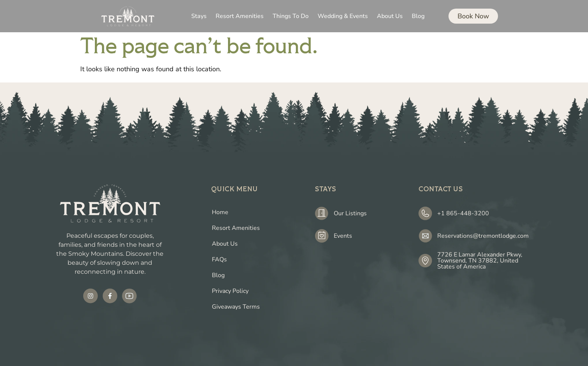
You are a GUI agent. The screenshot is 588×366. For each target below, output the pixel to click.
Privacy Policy (230, 291)
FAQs (219, 259)
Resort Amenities (236, 228)
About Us (225, 244)
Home (220, 212)
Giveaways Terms (236, 307)
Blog (218, 275)
